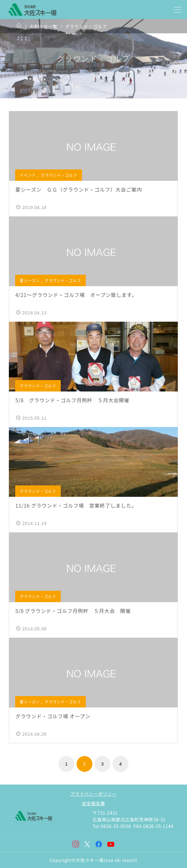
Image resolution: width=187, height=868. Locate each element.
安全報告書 (94, 803)
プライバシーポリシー (93, 794)
